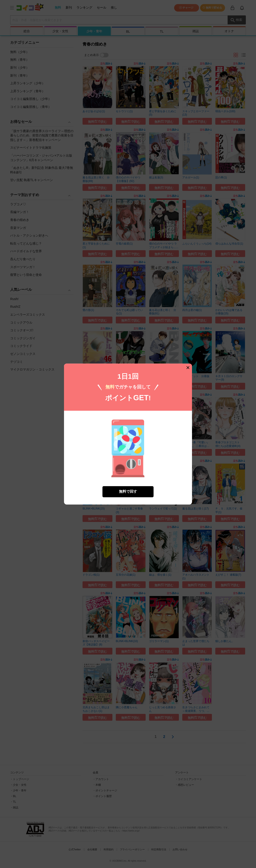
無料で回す (128, 491)
